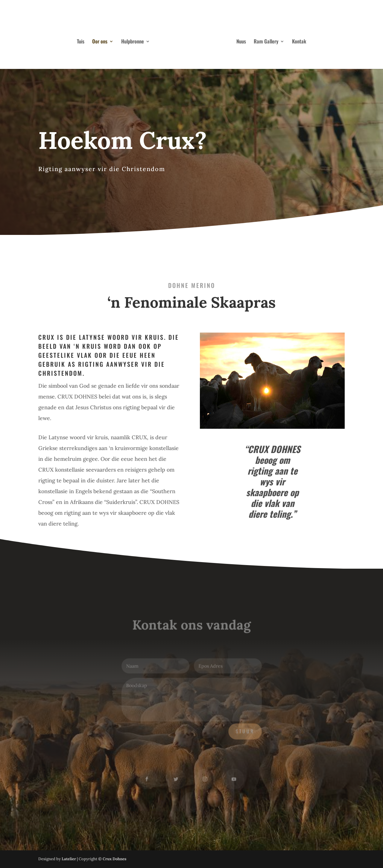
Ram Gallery (266, 42)
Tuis (81, 42)
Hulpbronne (133, 42)
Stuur (244, 731)
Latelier (69, 859)
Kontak (299, 42)
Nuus (241, 42)
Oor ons (100, 42)
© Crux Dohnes (112, 859)
